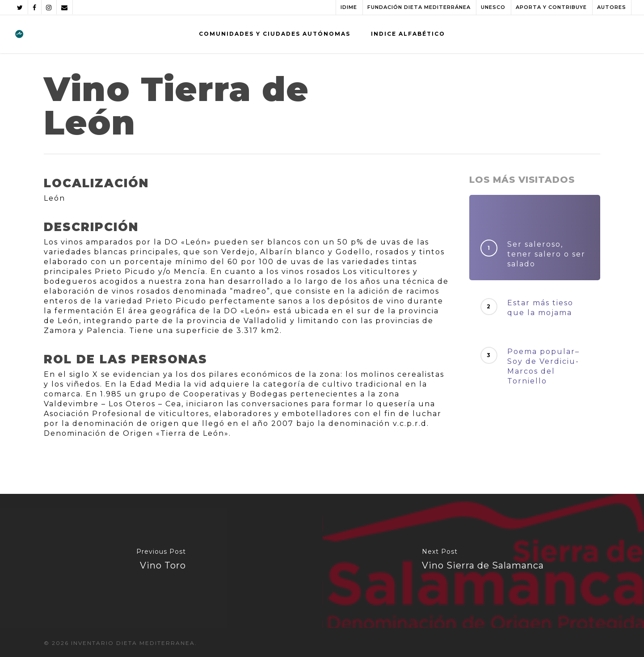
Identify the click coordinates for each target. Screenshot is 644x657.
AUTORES (612, 7)
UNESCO (493, 7)
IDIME (349, 7)
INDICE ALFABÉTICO (408, 34)
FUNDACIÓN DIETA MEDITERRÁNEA (419, 7)
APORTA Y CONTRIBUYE (551, 7)
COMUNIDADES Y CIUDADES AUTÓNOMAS (275, 34)
